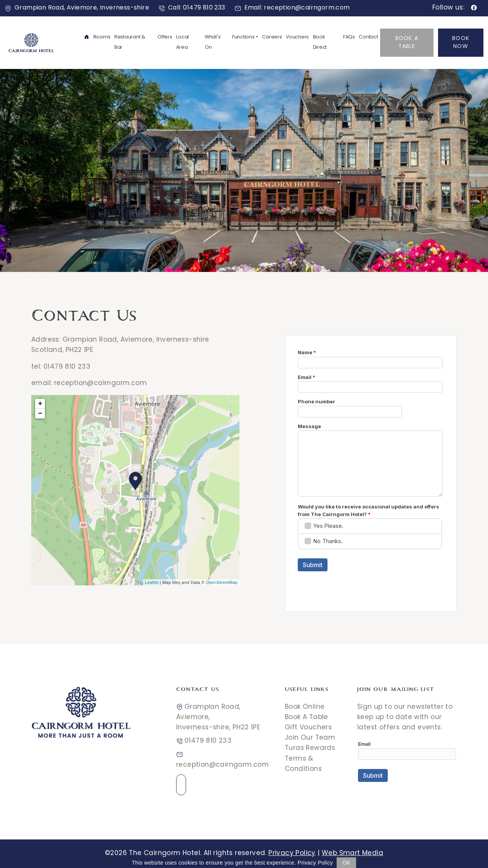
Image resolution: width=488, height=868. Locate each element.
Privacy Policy (292, 854)
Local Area (182, 42)
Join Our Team (310, 738)
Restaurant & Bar (130, 42)
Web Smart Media (352, 854)
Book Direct (320, 42)
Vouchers (297, 37)
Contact (368, 37)
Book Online (305, 707)
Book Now (461, 43)
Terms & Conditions (303, 764)
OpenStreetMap (222, 582)
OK (346, 863)
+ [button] (40, 404)
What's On (213, 42)
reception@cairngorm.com (100, 384)
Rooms (102, 37)
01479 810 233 (67, 367)
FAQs (349, 37)
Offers (165, 37)
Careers (272, 37)
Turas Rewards (310, 748)
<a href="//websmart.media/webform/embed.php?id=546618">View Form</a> (407, 767)
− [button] (40, 414)
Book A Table (407, 43)
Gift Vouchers (308, 728)
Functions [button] (243, 37)
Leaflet (152, 582)
